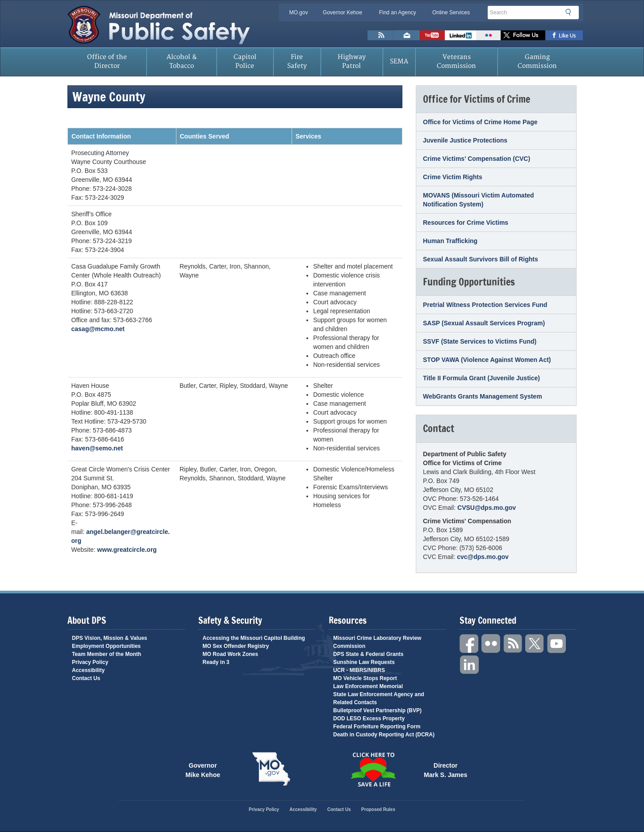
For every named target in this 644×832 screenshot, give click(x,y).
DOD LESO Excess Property (369, 719)
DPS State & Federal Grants (368, 654)
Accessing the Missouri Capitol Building (254, 638)
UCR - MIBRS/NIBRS (359, 670)
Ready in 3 (216, 662)
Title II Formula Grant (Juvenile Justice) (481, 378)
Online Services (451, 13)
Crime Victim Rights (453, 177)
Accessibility (88, 670)
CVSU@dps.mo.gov (487, 508)
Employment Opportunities (106, 646)
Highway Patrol (352, 61)
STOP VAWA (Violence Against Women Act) (487, 360)
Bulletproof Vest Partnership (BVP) (377, 710)
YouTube (557, 644)
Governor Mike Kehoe (203, 769)
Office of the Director (107, 61)
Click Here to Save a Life (373, 769)
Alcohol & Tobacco (182, 61)
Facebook (469, 644)
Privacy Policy (90, 662)
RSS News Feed (381, 35)
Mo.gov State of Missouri (271, 769)
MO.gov (298, 13)
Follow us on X (523, 35)
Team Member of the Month (107, 654)
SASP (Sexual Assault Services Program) (484, 323)
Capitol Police (245, 61)
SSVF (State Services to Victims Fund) (480, 341)
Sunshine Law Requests (364, 662)
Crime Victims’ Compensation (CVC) (477, 159)
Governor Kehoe (343, 13)
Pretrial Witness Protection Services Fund (485, 305)
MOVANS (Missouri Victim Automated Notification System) (479, 200)
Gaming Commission (537, 61)
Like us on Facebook (564, 35)
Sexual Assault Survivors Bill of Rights (481, 259)
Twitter (535, 644)
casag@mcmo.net (98, 329)
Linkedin (469, 665)
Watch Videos (432, 35)
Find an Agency (398, 13)
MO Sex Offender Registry (236, 646)
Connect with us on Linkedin (460, 35)
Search (571, 12)
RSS (513, 644)
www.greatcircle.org (127, 550)
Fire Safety (297, 61)
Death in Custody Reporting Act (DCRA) (384, 735)
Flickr (488, 35)
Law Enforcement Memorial (368, 686)
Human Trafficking (450, 241)
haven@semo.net (97, 448)
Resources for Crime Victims (466, 223)
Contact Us (86, 678)
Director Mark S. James (445, 769)
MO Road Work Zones (230, 654)
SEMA (399, 61)
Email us (406, 35)
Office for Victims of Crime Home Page (480, 122)
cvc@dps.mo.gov (483, 557)
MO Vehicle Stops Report (365, 678)
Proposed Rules (378, 809)
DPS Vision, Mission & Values (110, 638)
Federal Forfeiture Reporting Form (377, 727)
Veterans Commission (456, 61)
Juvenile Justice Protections (465, 140)
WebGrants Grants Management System (483, 396)
